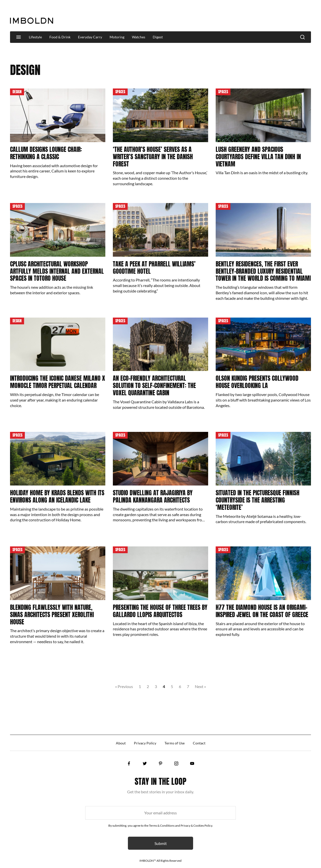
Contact (199, 743)
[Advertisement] (220, 16)
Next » (200, 686)
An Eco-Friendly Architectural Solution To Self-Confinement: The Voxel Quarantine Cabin (154, 385)
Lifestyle (35, 37)
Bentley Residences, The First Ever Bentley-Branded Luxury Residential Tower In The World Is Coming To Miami (263, 271)
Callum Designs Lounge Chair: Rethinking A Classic (46, 153)
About (121, 743)
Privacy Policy (145, 743)
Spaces (120, 92)
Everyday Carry (90, 37)
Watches (139, 37)
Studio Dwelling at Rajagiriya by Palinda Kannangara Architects (153, 496)
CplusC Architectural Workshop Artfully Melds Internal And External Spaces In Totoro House (57, 271)
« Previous (124, 686)
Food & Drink (60, 37)
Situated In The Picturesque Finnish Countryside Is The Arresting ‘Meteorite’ (258, 500)
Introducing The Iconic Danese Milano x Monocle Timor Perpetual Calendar (58, 382)
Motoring (117, 37)
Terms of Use (175, 743)
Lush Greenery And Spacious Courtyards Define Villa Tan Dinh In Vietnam (258, 157)
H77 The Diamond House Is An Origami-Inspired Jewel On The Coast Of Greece (262, 611)
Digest (158, 37)
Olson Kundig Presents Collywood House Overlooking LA (257, 382)
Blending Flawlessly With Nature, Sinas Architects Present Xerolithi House (52, 615)
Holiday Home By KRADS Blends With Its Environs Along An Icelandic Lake (57, 496)
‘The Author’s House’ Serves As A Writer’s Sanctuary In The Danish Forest (153, 157)
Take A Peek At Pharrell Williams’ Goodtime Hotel (154, 268)
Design (17, 92)
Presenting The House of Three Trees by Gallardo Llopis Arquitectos (160, 611)
